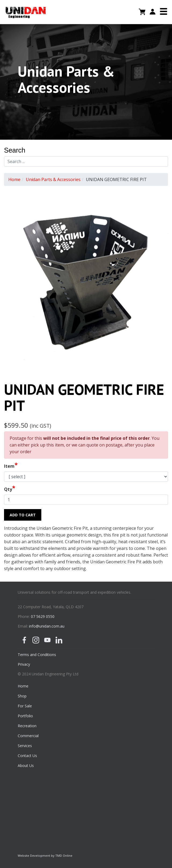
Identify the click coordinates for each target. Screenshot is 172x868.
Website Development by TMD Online (45, 856)
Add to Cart (23, 515)
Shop (22, 696)
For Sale (25, 706)
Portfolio (25, 716)
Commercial (28, 736)
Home (14, 179)
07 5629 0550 (43, 616)
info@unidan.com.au (47, 626)
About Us (26, 766)
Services (25, 746)
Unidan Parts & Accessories (53, 179)
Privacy (24, 664)
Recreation (27, 726)
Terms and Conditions (37, 655)
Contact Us (27, 756)
